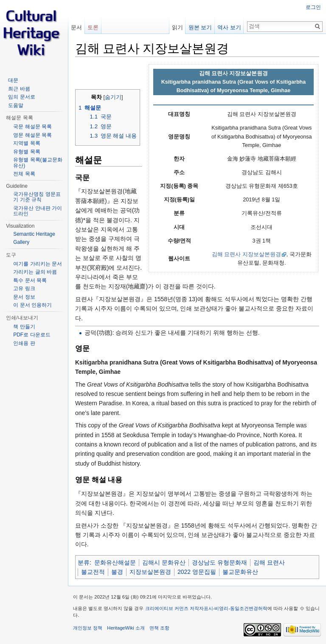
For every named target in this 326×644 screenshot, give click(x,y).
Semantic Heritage (34, 234)
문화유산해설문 (115, 562)
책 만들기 (24, 327)
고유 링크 (24, 288)
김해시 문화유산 (164, 562)
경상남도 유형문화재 (219, 562)
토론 (93, 27)
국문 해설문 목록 (32, 127)
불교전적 (93, 572)
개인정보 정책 (88, 628)
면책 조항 (159, 628)
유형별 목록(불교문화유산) (38, 163)
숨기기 (113, 97)
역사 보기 (229, 27)
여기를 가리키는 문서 (38, 264)
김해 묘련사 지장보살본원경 (246, 254)
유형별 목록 (27, 152)
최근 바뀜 (19, 89)
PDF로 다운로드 (32, 335)
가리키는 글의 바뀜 (35, 272)
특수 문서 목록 (30, 280)
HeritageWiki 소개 (126, 628)
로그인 (313, 7)
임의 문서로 (21, 97)
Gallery (21, 242)
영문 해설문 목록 (32, 135)
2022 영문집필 (197, 572)
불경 (117, 572)
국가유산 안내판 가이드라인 (38, 211)
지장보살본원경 (150, 572)
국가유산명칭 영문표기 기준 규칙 (37, 197)
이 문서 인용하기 (32, 305)
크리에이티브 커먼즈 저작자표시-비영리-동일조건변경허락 (207, 608)
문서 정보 (24, 297)
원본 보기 (200, 27)
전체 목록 (24, 174)
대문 (13, 80)
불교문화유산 (240, 572)
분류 (84, 562)
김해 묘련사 (269, 562)
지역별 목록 (27, 143)
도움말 (16, 105)
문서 (76, 27)
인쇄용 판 (24, 343)
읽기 (177, 27)
